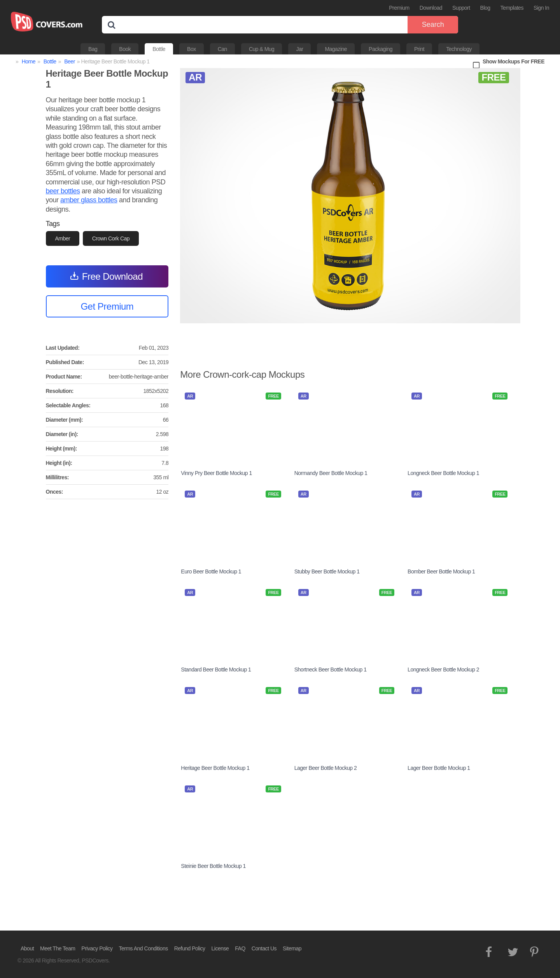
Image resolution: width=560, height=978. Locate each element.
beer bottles (63, 191)
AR (195, 77)
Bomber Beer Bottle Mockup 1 (441, 571)
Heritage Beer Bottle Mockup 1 (215, 768)
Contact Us (264, 948)
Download (431, 8)
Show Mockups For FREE (514, 61)
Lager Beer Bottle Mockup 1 (439, 768)
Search (433, 25)
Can (222, 49)
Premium (399, 8)
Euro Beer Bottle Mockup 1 (211, 571)
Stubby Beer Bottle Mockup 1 (327, 571)
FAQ (240, 948)
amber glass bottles (89, 200)
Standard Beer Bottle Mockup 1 (216, 670)
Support (461, 8)
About (27, 948)
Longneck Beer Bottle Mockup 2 (443, 670)
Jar (299, 49)
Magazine (336, 49)
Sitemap (292, 948)
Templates (512, 8)
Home (29, 61)
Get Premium (107, 306)
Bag (93, 49)
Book (125, 49)
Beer (70, 61)
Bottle (159, 49)
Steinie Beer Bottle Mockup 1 (213, 866)
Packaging (381, 49)
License (220, 948)
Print (419, 49)
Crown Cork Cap (111, 238)
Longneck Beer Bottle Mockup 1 (443, 473)
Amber (63, 238)
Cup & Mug (262, 49)
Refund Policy (190, 948)
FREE (493, 77)
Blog (485, 8)
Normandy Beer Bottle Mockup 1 (331, 473)
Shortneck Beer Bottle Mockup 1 (331, 670)
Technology (459, 49)
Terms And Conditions (143, 948)
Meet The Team (58, 948)
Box (192, 49)
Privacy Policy (97, 948)
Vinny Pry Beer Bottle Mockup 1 (216, 473)
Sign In (541, 8)
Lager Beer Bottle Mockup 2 (326, 768)
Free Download (112, 276)
